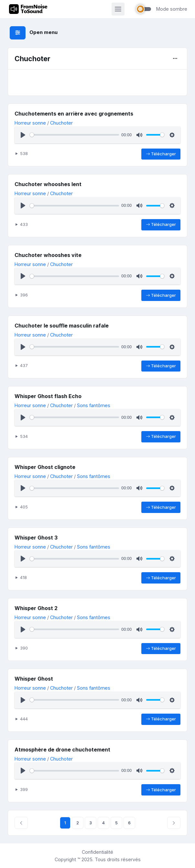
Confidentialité (98, 852)
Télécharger (161, 154)
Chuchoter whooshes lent (48, 184)
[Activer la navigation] (118, 9)
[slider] (74, 135)
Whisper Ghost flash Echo (48, 396)
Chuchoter (61, 123)
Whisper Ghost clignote (45, 467)
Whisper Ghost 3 (36, 538)
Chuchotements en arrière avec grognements (74, 114)
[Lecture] (23, 135)
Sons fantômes (94, 405)
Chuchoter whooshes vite (48, 255)
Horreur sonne (30, 123)
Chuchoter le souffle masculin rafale (62, 326)
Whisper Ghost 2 (36, 608)
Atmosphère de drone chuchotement (62, 750)
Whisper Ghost (34, 679)
